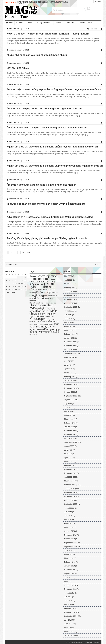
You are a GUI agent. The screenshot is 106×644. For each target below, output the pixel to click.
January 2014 (70, 635)
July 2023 (68, 404)
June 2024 (68, 365)
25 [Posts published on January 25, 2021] (6, 290)
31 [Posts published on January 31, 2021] (25, 290)
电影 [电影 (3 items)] (56, 332)
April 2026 (68, 280)
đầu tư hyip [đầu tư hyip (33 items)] (36, 332)
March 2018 (69, 558)
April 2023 (68, 415)
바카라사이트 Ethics (18, 68)
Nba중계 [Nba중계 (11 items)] (39, 329)
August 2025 (69, 311)
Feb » (13, 292)
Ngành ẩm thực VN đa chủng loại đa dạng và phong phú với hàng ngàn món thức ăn (55, 166)
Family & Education (45, 23)
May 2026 (68, 276)
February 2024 (70, 377)
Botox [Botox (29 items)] (33, 276)
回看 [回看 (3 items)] (53, 332)
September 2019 (71, 543)
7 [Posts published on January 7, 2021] (16, 281)
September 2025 (71, 307)
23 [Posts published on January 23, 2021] (22, 287)
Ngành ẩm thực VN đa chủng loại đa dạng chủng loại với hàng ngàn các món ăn (52, 147)
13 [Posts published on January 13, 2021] (13, 284)
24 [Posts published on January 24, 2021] (25, 287)
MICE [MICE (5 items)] (52, 324)
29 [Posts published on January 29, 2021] (19, 290)
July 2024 (68, 361)
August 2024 (69, 357)
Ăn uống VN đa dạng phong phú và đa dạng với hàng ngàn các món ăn (47, 238)
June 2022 (68, 450)
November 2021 (71, 473)
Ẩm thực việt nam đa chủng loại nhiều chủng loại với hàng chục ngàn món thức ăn (54, 90)
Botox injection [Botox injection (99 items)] (47, 276)
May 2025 (68, 322)
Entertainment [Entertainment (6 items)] (42, 295)
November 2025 (71, 299)
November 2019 (71, 535)
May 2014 (68, 628)
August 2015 (69, 593)
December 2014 (71, 612)
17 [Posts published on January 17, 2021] (25, 284)
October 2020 (70, 500)
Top (97, 265)
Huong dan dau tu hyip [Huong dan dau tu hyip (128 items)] (43, 307)
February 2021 (70, 485)
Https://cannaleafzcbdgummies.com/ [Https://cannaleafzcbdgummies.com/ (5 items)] (43, 303)
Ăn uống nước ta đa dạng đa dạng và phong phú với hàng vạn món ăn (47, 128)
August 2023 (69, 400)
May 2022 (68, 454)
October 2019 (70, 539)
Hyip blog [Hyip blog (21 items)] (45, 308)
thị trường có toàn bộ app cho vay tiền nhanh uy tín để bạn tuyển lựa (46, 204)
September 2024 (71, 353)
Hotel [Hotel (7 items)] (37, 301)
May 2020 (68, 520)
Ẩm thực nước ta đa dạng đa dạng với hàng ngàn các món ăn (42, 185)
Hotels (30, 23)
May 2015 (68, 604)
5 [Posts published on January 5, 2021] (9, 281)
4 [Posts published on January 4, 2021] (6, 281)
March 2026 (69, 284)
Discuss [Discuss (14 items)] (42, 290)
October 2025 (70, 303)
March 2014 (69, 632)
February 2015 (70, 608)
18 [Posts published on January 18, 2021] (6, 287)
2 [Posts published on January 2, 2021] (22, 277)
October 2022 (70, 438)
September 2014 (71, 616)
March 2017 (69, 581)
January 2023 (70, 427)
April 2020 (68, 523)
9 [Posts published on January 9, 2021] (22, 281)
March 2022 (69, 462)
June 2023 (68, 407)
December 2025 (71, 295)
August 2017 (69, 574)
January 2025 (70, 338)
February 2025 (70, 334)
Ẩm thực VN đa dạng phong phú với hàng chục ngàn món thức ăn (44, 109)
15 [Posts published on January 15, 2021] (19, 284)
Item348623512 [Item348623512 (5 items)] (48, 316)
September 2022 (71, 442)
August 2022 (69, 446)
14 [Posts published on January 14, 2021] (16, 284)
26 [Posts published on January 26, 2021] (9, 290)
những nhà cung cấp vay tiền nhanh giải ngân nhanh (37, 55)
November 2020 (71, 496)
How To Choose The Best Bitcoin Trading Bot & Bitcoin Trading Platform (48, 34)
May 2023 (68, 411)
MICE (90, 23)
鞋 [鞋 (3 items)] (36, 335)
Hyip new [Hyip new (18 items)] (51, 314)
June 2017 (68, 577)
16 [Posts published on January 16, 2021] (22, 284)
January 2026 (70, 292)
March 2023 (69, 419)
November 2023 (71, 388)
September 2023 (71, 396)
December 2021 (71, 469)
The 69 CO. (96, 642)
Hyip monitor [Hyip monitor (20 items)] (39, 314)
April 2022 (68, 458)
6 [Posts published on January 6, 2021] (12, 281)
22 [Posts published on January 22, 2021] (19, 287)
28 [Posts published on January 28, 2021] (16, 290)
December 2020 (71, 492)
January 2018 (70, 566)
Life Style (58, 23)
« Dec (7, 292)
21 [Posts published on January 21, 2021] (16, 287)
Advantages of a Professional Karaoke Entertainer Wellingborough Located (50, 217)
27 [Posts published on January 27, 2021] (13, 290)
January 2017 (70, 585)
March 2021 (69, 481)
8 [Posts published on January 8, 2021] (19, 281)
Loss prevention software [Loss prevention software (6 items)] (39, 324)
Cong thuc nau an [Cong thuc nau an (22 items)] (39, 282)
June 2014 (68, 624)
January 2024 (70, 380)
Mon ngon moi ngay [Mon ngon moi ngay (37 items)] (44, 325)
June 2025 (68, 319)
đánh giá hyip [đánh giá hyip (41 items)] (51, 329)
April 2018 (68, 554)
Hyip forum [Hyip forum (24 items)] (42, 311)
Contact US (12, 265)
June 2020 (68, 516)
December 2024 (71, 342)
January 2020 (70, 531)
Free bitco (93, 29)
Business (19, 23)
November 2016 (71, 589)
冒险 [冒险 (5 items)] (49, 332)
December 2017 (71, 570)
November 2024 (71, 346)
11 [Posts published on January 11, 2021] (6, 284)
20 (23, 253)
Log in (97, 2)
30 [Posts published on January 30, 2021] (22, 290)
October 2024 (70, 350)
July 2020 (68, 512)
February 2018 (70, 562)
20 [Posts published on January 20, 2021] (13, 287)
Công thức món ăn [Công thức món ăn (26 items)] (42, 283)
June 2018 (68, 550)
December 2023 (71, 384)
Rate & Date (71, 23)
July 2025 (68, 315)
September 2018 (71, 547)
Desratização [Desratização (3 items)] (34, 290)
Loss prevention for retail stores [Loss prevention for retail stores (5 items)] (47, 322)
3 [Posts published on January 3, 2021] (25, 277)
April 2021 (68, 477)
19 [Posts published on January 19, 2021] (9, 287)
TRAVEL (82, 23)
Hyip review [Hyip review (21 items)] (36, 316)
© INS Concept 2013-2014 (75, 642)
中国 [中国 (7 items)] (45, 332)
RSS (89, 8)
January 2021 (70, 489)
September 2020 (71, 504)
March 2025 (69, 330)
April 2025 (68, 326)
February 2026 (70, 288)
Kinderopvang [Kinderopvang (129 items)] (40, 319)
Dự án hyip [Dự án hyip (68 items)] (44, 292)
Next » (29, 253)
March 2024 (69, 373)
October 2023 (70, 392)
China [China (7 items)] (52, 279)
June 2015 (68, 601)
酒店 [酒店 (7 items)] (33, 334)
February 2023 (70, 423)
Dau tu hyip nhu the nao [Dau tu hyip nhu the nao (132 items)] (42, 285)
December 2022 (71, 431)
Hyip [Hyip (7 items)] (38, 309)
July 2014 (68, 620)
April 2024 (68, 369)
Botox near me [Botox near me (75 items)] (40, 279)
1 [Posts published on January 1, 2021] (19, 277)
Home (10, 23)
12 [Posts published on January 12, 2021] (9, 284)
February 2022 (70, 465)
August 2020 (69, 508)
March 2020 (69, 527)
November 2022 (71, 435)
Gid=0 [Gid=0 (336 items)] (39, 297)
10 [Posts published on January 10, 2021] (25, 281)
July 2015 (68, 597)
